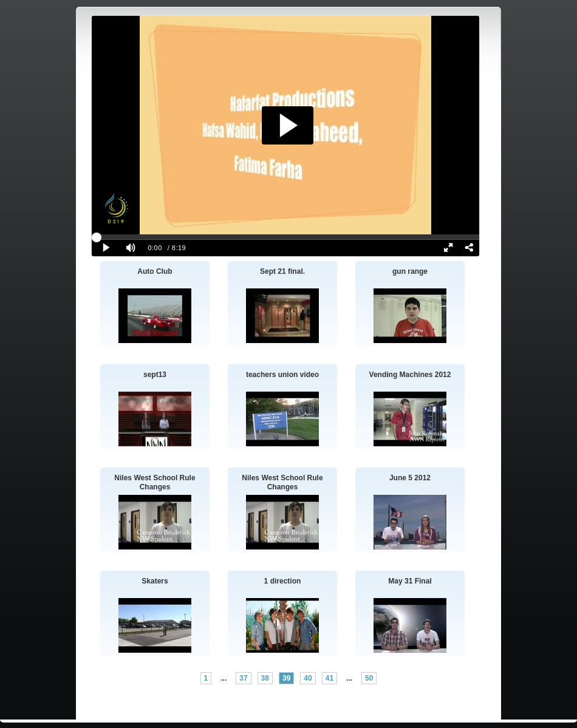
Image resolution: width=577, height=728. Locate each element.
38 (265, 678)
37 (243, 678)
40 (308, 678)
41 (329, 678)
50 (369, 678)
